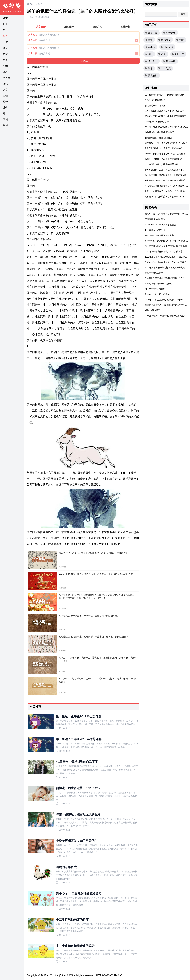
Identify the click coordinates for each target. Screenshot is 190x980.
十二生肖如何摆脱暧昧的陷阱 (75, 946)
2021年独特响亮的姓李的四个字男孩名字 (164, 251)
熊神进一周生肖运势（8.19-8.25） (79, 788)
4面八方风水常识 (152, 310)
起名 (5, 72)
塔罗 (5, 60)
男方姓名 (33, 34)
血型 (5, 54)
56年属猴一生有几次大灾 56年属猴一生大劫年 (166, 143)
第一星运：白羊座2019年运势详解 (79, 739)
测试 (5, 42)
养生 (5, 107)
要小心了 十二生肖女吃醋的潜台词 (79, 893)
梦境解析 (151, 75)
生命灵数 (169, 33)
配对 (5, 113)
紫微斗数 (151, 33)
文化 (5, 84)
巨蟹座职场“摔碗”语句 (155, 219)
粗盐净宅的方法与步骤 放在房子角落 (161, 164)
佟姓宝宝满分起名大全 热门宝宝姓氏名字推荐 (166, 246)
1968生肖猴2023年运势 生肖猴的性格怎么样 (165, 316)
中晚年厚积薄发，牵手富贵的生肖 (78, 841)
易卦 (162, 54)
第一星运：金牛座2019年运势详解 (79, 716)
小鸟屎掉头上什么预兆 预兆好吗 (159, 132)
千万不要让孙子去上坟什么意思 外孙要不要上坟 (167, 170)
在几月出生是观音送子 (155, 100)
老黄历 (7, 78)
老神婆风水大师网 (64, 975)
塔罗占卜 (151, 61)
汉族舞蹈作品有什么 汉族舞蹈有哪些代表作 (165, 278)
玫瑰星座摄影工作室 (154, 273)
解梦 (5, 48)
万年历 (150, 47)
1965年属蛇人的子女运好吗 (157, 121)
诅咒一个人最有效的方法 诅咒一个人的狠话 (165, 191)
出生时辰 (164, 68)
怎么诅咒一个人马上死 (155, 105)
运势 (5, 102)
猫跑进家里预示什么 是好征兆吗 (159, 138)
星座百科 (169, 61)
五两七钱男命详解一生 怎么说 (158, 283)
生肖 (5, 36)
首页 (5, 18)
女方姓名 (33, 48)
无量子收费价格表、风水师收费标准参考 (163, 148)
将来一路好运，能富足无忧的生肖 (78, 814)
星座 (5, 30)
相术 (5, 66)
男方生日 (33, 40)
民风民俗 (164, 40)
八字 (5, 90)
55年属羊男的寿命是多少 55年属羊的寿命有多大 (167, 154)
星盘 (149, 40)
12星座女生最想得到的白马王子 (77, 762)
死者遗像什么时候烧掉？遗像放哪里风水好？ (165, 196)
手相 (5, 125)
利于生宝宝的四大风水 (155, 289)
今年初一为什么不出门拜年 (157, 294)
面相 (5, 119)
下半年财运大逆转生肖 (155, 230)
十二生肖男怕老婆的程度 (72, 920)
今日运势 (178, 54)
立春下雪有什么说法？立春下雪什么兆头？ (164, 111)
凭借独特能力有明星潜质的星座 (159, 235)
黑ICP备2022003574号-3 (109, 975)
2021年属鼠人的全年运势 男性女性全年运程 (165, 267)
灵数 (149, 54)
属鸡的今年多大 (66, 867)
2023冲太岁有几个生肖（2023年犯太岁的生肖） (167, 305)
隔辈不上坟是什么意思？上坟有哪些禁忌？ (164, 159)
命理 (5, 96)
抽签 (180, 40)
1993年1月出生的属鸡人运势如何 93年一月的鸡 (167, 300)
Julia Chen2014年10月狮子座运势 (160, 225)
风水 (5, 24)
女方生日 (33, 53)
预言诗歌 (167, 47)
